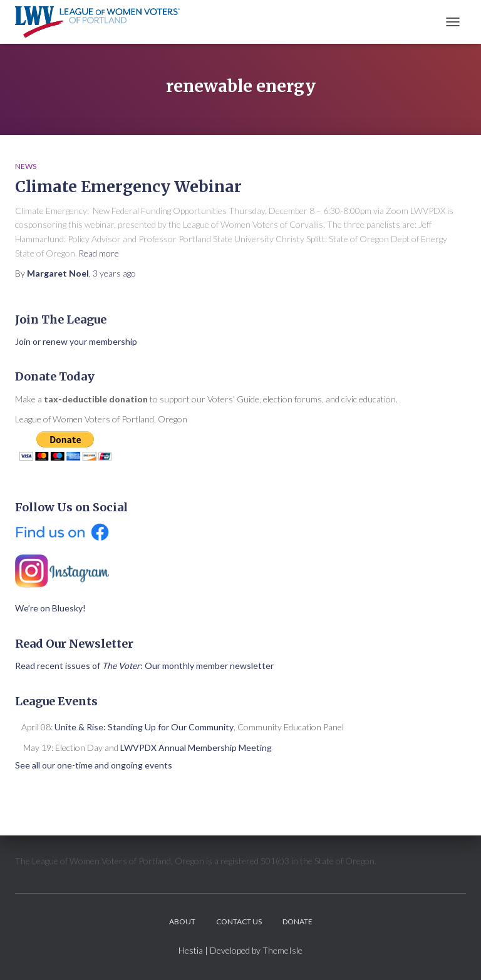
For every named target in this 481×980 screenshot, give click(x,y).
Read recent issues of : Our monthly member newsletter (144, 666)
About (182, 921)
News (26, 166)
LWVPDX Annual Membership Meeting (196, 748)
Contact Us (239, 921)
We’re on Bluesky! (50, 608)
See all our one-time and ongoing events (94, 765)
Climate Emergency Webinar (128, 186)
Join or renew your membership (76, 341)
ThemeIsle (282, 950)
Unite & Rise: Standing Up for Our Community (144, 727)
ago (114, 273)
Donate (297, 921)
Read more (99, 253)
